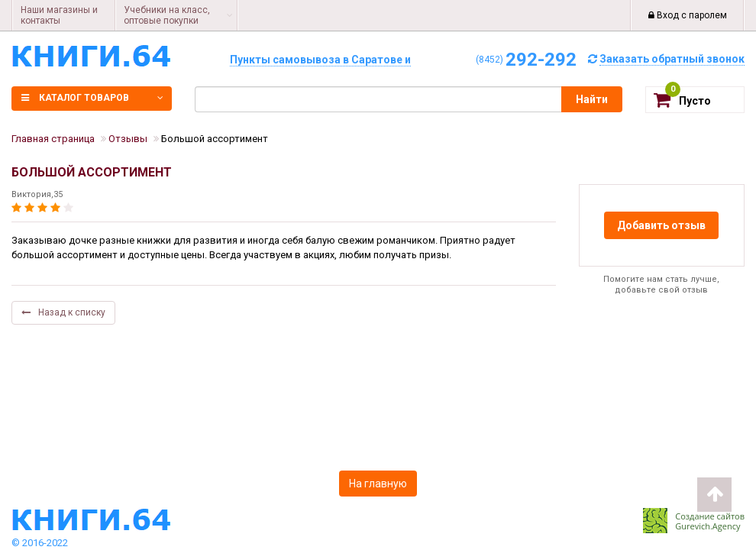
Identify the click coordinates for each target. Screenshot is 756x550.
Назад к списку (63, 312)
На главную (378, 484)
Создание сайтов (710, 516)
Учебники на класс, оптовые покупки (167, 15)
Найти (592, 99)
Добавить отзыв (661, 225)
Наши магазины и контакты (59, 15)
